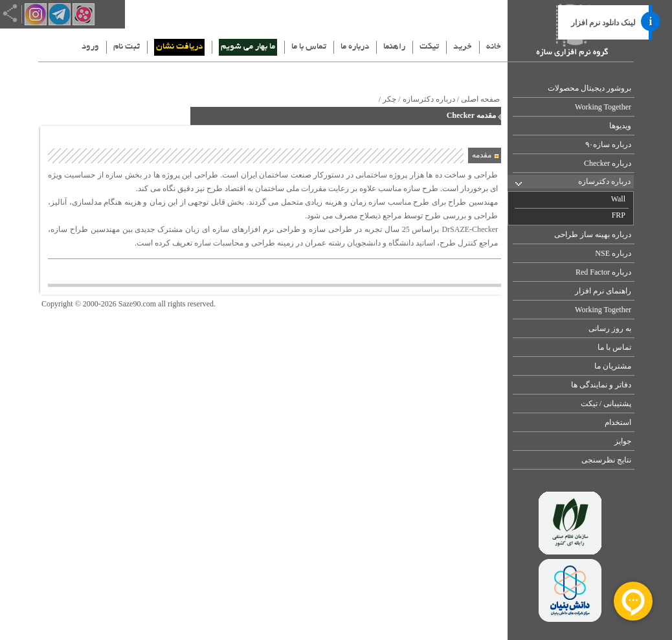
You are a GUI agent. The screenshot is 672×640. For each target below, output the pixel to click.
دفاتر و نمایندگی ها (601, 385)
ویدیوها (620, 126)
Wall (618, 199)
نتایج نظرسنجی (606, 460)
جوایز (623, 441)
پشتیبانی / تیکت (606, 404)
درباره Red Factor (603, 272)
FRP (619, 215)
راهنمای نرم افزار (603, 291)
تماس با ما (614, 347)
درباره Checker (608, 163)
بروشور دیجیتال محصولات (589, 88)
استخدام (618, 422)
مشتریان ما (613, 366)
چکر (389, 99)
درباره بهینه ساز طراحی (593, 234)
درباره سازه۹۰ (608, 144)
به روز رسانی (610, 328)
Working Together (603, 107)
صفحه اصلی (480, 99)
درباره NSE (613, 253)
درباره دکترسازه (604, 181)
